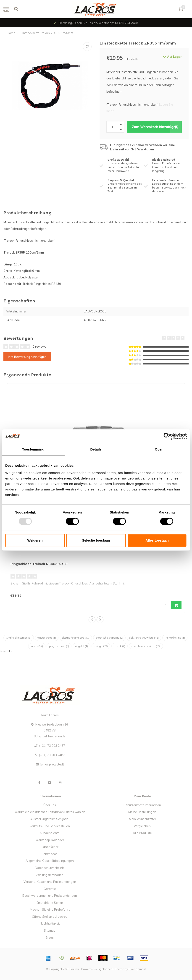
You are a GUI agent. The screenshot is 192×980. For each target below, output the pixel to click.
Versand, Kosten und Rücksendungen (50, 882)
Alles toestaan (157, 540)
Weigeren (35, 540)
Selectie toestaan (96, 540)
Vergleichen (142, 826)
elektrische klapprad (109, 638)
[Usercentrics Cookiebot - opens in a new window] (167, 436)
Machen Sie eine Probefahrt (50, 909)
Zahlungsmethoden (50, 875)
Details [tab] (96, 449)
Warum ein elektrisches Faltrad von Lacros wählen (50, 812)
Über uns (50, 805)
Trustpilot (6, 651)
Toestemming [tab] (33, 449)
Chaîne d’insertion (19, 638)
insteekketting (175, 638)
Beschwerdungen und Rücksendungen (50, 896)
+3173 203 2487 (126, 23)
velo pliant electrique (146, 646)
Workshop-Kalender (50, 840)
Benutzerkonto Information (142, 805)
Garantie (50, 889)
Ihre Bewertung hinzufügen (27, 357)
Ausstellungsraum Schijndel (50, 819)
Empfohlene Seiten (50, 903)
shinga (101, 646)
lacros (37, 646)
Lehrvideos (50, 854)
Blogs (50, 938)
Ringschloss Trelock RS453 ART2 (39, 564)
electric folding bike (76, 638)
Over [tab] (159, 449)
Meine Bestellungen (142, 812)
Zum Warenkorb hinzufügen (157, 127)
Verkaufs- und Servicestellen (50, 826)
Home (11, 33)
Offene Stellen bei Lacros (50, 917)
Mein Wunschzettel (142, 819)
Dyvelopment (137, 969)
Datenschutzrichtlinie (50, 868)
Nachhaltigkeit (50, 923)
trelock (120, 646)
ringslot (82, 646)
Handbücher (50, 847)
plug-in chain (59, 646)
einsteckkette (47, 638)
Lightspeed (105, 969)
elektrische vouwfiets (144, 638)
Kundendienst (50, 833)
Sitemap (50, 930)
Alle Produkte (142, 833)
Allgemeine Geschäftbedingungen (50, 861)
